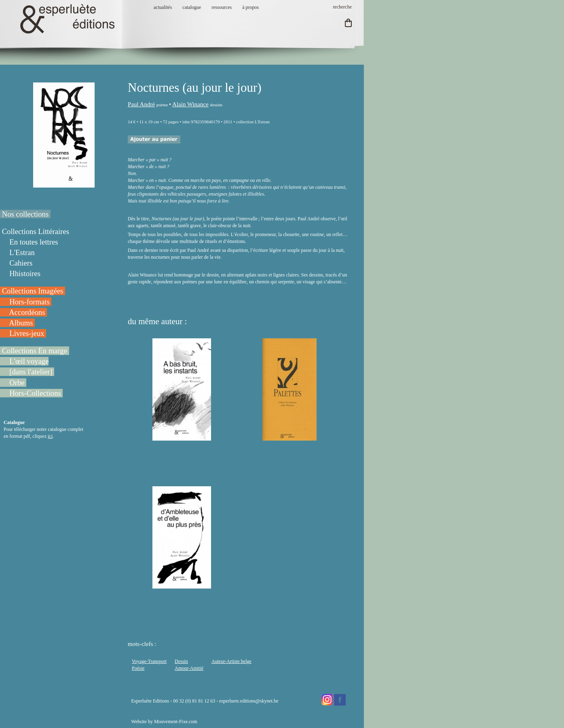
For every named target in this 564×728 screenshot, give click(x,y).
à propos (250, 7)
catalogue (192, 7)
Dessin (181, 661)
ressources (222, 7)
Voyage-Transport (149, 661)
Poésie (138, 668)
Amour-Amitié (189, 668)
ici (50, 436)
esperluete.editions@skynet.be (249, 701)
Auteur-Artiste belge (231, 661)
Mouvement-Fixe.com (176, 722)
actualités (163, 7)
